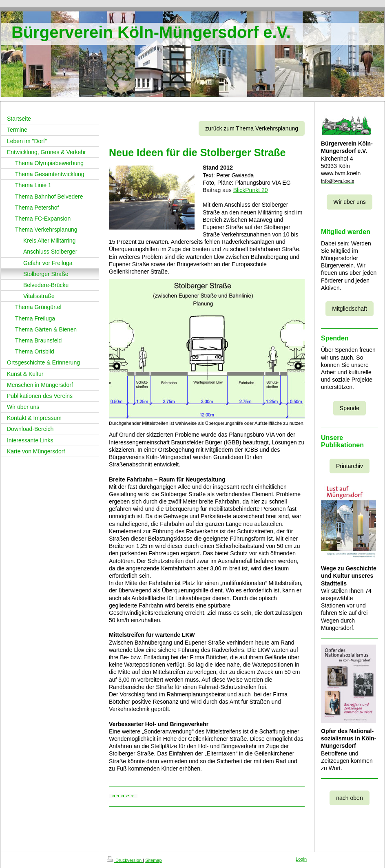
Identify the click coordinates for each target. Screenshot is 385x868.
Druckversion (125, 860)
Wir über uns (349, 202)
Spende (350, 408)
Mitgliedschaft (350, 309)
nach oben (349, 798)
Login (301, 859)
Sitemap (153, 860)
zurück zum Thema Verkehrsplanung (252, 128)
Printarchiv (350, 466)
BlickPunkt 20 (251, 190)
